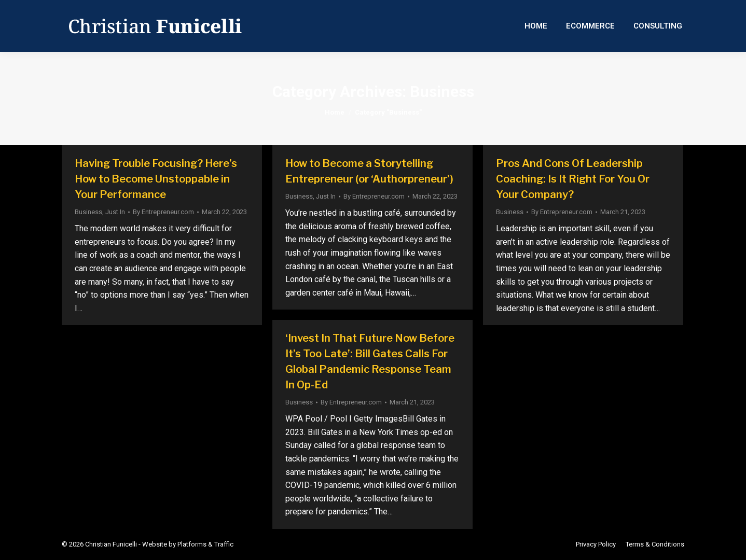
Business (88, 212)
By (163, 212)
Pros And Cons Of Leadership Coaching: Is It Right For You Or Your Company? (573, 179)
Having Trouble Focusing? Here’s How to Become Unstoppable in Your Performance (156, 179)
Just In (115, 212)
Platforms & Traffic (205, 544)
